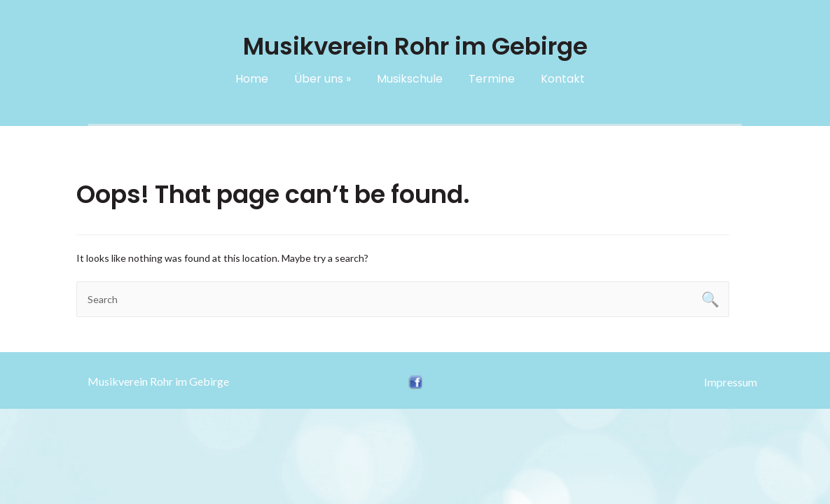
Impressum (731, 382)
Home (252, 79)
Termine (492, 79)
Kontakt (563, 79)
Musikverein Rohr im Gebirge (158, 381)
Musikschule (410, 79)
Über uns (323, 79)
